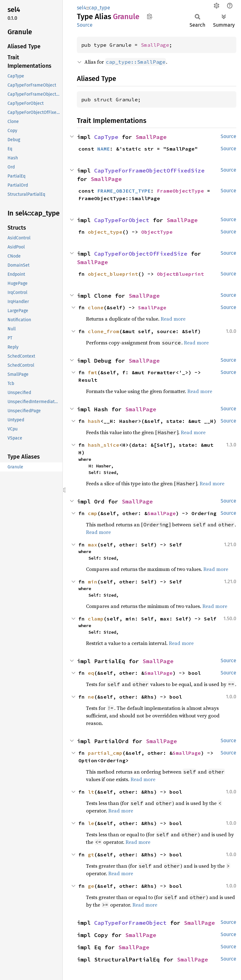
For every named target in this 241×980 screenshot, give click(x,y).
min (93, 582)
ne (91, 697)
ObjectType (157, 232)
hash (94, 421)
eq (91, 673)
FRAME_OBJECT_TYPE (124, 191)
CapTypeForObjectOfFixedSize (141, 254)
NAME (104, 149)
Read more (173, 319)
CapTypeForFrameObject (130, 923)
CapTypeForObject (122, 220)
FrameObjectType (180, 191)
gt (91, 855)
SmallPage (155, 45)
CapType (106, 137)
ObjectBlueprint (180, 274)
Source (85, 25)
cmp (93, 513)
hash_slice (104, 445)
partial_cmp (105, 753)
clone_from (104, 331)
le (91, 823)
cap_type (99, 8)
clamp (96, 619)
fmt (93, 372)
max (93, 545)
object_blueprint (113, 274)
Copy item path (150, 16)
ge (91, 886)
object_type (105, 232)
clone (96, 307)
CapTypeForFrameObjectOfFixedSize (149, 170)
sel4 (82, 8)
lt (91, 792)
